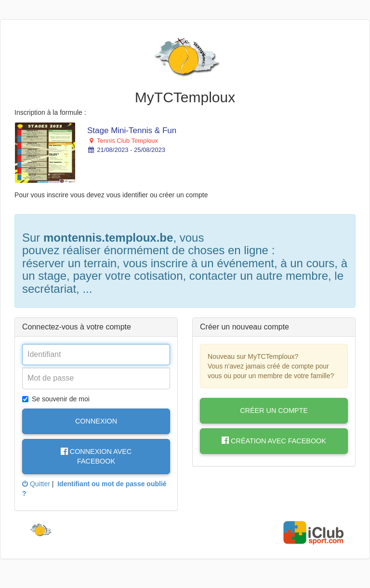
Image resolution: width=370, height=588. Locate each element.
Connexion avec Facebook (96, 456)
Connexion (96, 421)
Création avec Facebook (274, 441)
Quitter (36, 484)
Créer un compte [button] (274, 410)
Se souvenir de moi (56, 399)
